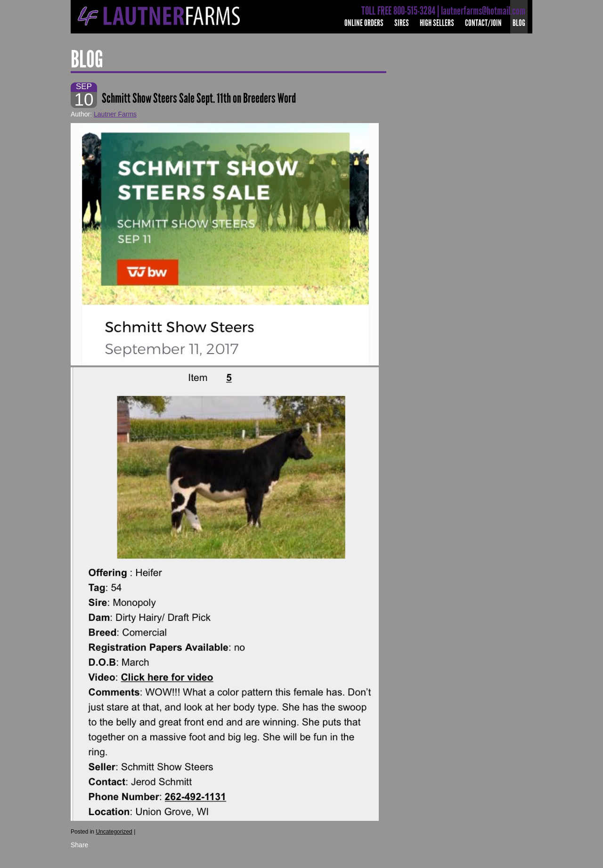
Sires (402, 23)
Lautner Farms (115, 114)
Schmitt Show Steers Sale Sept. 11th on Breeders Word (199, 98)
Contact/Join (483, 23)
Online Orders (364, 23)
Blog (519, 23)
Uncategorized (114, 832)
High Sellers (437, 23)
